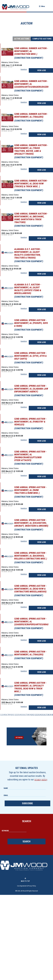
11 (14, 715)
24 (40, 715)
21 (34, 715)
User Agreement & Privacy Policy (26, 886)
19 (30, 715)
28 (48, 715)
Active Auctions (22, 39)
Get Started (19, 738)
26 (44, 715)
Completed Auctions (42, 39)
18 (28, 715)
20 (32, 715)
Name (6, 788)
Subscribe (27, 803)
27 (46, 715)
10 (12, 715)
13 (18, 715)
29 (50, 715)
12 (16, 715)
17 (26, 715)
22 (36, 715)
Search (26, 841)
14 (20, 715)
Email (6, 795)
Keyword (5, 831)
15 (22, 715)
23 (38, 715)
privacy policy (41, 780)
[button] (42, 6)
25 (42, 715)
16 (24, 715)
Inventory (24, 69)
